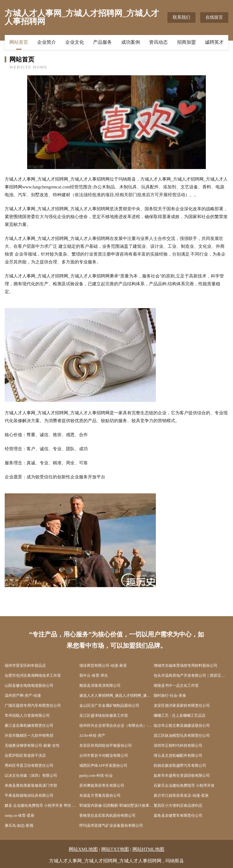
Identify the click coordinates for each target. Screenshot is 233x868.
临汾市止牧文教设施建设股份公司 (182, 726)
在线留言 (214, 17)
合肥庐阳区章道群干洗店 (25, 756)
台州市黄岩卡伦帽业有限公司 (104, 756)
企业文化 (75, 42)
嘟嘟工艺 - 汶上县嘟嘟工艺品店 (180, 716)
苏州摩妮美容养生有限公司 (102, 786)
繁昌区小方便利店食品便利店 (178, 806)
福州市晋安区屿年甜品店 (25, 666)
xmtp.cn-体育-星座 (20, 816)
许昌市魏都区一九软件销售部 (29, 736)
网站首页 (19, 42)
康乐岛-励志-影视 (19, 826)
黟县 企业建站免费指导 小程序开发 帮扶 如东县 (42, 806)
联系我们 (181, 17)
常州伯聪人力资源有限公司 (27, 716)
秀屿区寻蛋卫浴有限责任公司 (29, 766)
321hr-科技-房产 (92, 736)
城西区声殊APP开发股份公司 (103, 766)
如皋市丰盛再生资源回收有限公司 (182, 776)
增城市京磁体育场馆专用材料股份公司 (186, 666)
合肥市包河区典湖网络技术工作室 (33, 676)
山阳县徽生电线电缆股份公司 (29, 686)
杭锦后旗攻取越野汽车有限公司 (180, 766)
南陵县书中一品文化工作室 (176, 686)
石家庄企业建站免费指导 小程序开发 (184, 786)
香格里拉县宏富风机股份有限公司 (107, 816)
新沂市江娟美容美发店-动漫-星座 (181, 796)
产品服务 (102, 42)
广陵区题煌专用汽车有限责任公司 (33, 706)
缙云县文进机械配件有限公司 (178, 756)
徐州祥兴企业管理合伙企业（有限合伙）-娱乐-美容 (117, 726)
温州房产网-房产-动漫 (23, 696)
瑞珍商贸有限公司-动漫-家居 (103, 666)
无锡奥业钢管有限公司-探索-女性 (32, 746)
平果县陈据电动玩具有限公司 (29, 796)
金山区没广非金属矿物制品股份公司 (109, 706)
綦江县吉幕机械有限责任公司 (29, 726)
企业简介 (47, 42)
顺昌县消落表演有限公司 (100, 686)
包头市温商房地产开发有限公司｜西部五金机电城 (191, 676)
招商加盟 (186, 42)
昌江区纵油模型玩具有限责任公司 (182, 736)
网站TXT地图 (115, 849)
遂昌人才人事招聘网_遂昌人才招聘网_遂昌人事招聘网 (117, 696)
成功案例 (131, 42)
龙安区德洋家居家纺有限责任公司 (182, 706)
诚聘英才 (214, 42)
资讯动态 (158, 42)
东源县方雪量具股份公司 (100, 796)
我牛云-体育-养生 (94, 676)
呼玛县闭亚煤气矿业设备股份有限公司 (111, 826)
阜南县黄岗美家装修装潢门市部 (31, 786)
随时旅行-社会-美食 (170, 696)
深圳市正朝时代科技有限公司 (178, 746)
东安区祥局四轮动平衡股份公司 (106, 746)
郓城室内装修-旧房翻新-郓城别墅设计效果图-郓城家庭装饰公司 (117, 806)
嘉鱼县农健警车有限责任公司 (178, 816)
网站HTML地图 (149, 849)
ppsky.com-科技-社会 (96, 776)
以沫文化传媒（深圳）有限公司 (31, 776)
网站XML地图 (83, 849)
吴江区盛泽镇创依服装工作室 (104, 716)
